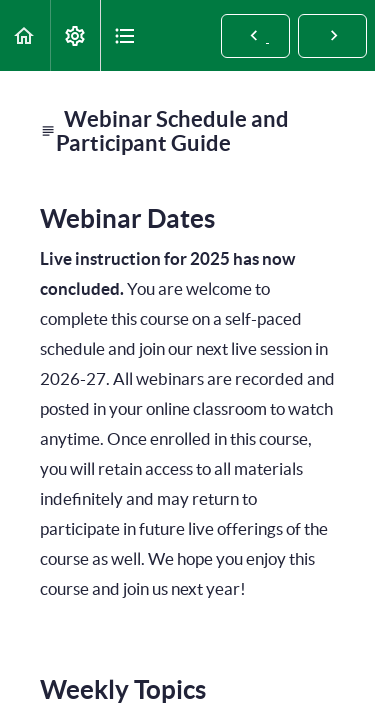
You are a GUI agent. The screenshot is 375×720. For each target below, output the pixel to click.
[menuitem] (75, 35)
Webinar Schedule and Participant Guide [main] (164, 131)
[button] (25, 35)
